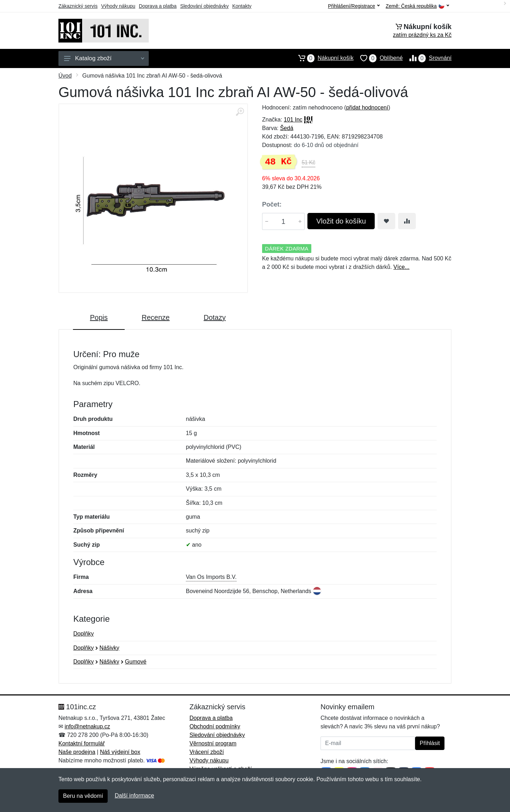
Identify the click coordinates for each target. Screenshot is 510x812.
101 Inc (293, 120)
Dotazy (215, 317)
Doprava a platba (158, 6)
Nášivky (109, 648)
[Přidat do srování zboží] (407, 221)
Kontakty (242, 6)
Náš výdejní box (120, 752)
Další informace (134, 796)
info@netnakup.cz (87, 726)
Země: (417, 6)
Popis (99, 317)
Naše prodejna (77, 752)
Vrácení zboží (207, 752)
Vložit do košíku (341, 221)
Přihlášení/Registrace (354, 6)
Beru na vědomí (83, 796)
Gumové (136, 662)
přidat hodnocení (367, 108)
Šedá (287, 128)
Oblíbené (378, 58)
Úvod (65, 76)
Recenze (156, 317)
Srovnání (427, 58)
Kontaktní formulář (82, 743)
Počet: (272, 204)
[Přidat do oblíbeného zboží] (386, 221)
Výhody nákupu (118, 6)
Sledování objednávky (205, 6)
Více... (401, 267)
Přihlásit (430, 743)
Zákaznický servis (78, 6)
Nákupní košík (322, 58)
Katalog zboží (104, 58)
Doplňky (84, 634)
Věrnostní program (213, 743)
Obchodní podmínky (215, 726)
